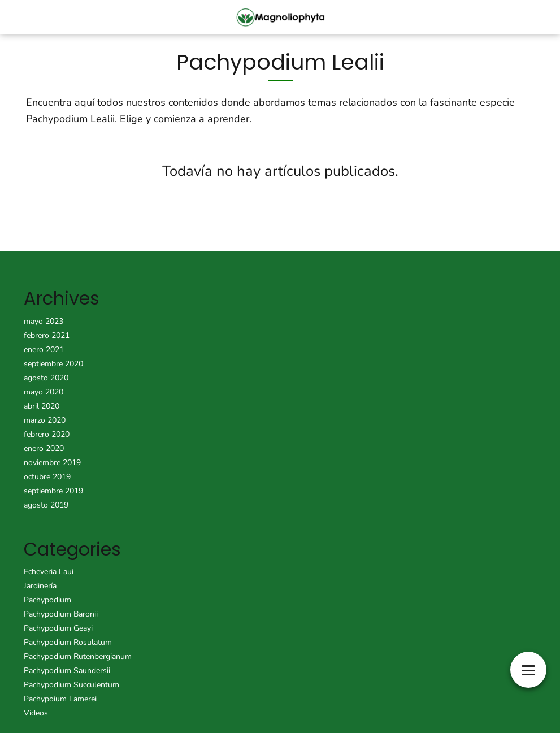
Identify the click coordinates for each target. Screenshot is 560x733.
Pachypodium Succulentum (71, 685)
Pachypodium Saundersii (67, 671)
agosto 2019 (46, 505)
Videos (36, 713)
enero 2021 (44, 350)
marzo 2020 (45, 420)
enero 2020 (44, 448)
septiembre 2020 (53, 364)
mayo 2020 (44, 392)
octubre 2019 (47, 477)
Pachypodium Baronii (61, 614)
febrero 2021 (47, 335)
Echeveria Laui (49, 572)
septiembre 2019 (53, 491)
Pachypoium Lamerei (60, 699)
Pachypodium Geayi (58, 628)
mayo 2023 (44, 321)
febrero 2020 (47, 434)
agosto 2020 (46, 378)
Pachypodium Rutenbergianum (78, 656)
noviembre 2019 (52, 463)
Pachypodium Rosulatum (68, 642)
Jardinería (40, 586)
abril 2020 (42, 406)
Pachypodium (47, 600)
